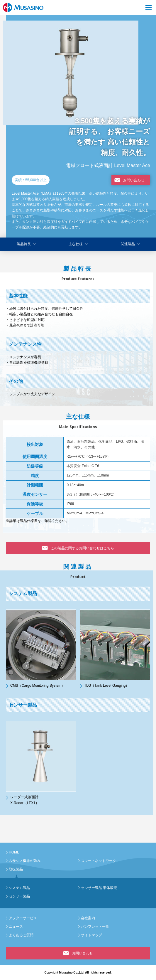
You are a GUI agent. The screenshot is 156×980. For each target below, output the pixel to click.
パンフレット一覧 (95, 927)
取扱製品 (16, 869)
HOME (14, 852)
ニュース (16, 927)
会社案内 (88, 918)
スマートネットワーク (99, 861)
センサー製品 (19, 896)
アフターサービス (23, 918)
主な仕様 (76, 244)
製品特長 (24, 244)
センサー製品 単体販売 (99, 888)
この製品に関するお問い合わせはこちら (82, 548)
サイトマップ (91, 935)
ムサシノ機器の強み (25, 861)
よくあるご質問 (21, 935)
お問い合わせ (134, 180)
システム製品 (19, 888)
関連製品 (128, 244)
